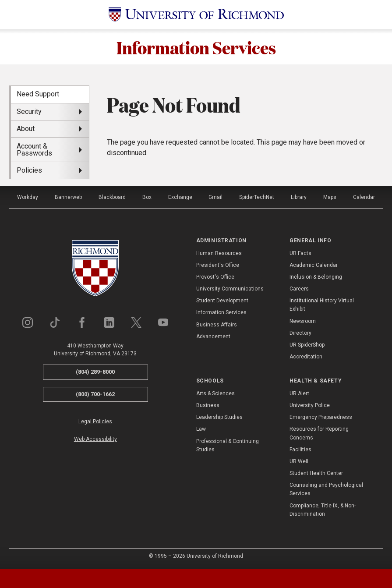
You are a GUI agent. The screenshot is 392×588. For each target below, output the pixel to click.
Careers (299, 289)
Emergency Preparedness (321, 417)
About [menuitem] (26, 129)
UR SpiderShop (307, 345)
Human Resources (219, 253)
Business (208, 405)
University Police (310, 405)
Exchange (180, 197)
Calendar (364, 197)
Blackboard (112, 197)
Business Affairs (217, 325)
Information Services (196, 47)
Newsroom (303, 321)
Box (147, 197)
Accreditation (306, 357)
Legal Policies (95, 422)
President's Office (218, 265)
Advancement (213, 337)
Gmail (215, 197)
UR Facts (300, 253)
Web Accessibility (95, 439)
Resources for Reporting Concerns (319, 433)
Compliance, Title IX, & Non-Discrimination (323, 510)
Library (299, 197)
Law (201, 429)
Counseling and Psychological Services (326, 489)
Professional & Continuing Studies (228, 445)
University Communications (230, 289)
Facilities (300, 450)
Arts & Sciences (215, 393)
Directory (300, 333)
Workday (28, 197)
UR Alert (299, 393)
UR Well (299, 461)
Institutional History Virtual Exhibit (322, 305)
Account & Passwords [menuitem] (34, 150)
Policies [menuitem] (29, 170)
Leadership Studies (219, 417)
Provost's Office (215, 277)
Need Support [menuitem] (38, 94)
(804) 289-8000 (95, 372)
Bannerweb (68, 197)
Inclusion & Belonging (316, 277)
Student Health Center (316, 473)
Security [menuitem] (29, 112)
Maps (330, 197)
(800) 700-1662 (95, 394)
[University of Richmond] (196, 15)
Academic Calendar (314, 265)
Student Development (222, 301)
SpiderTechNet (257, 197)
